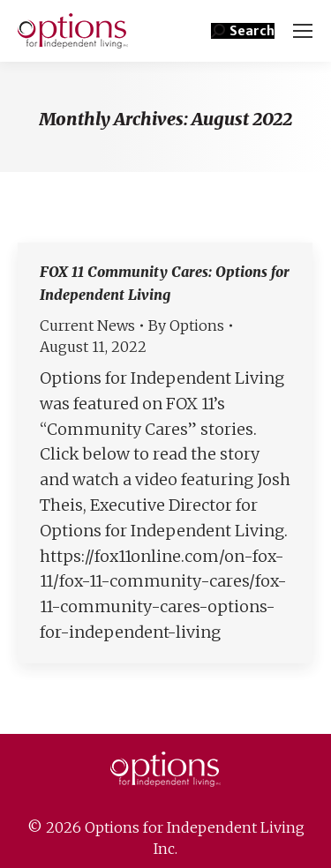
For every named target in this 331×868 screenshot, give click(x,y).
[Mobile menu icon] (303, 31)
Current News (87, 325)
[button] (243, 31)
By (186, 325)
